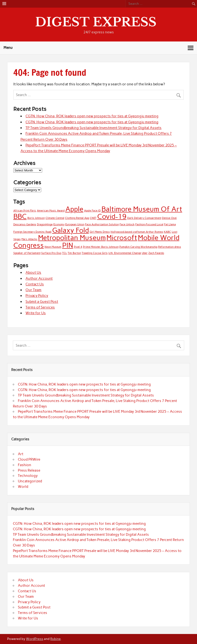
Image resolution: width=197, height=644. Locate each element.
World (23, 487)
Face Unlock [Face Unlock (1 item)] (127, 224)
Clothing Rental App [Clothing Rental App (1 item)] (77, 218)
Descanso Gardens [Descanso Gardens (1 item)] (25, 224)
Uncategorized (30, 481)
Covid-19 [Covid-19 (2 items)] (112, 216)
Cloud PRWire (29, 459)
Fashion (25, 465)
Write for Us (36, 313)
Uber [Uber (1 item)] (145, 253)
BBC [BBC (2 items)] (20, 216)
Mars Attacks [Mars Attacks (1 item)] (29, 239)
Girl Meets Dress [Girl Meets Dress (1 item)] (100, 232)
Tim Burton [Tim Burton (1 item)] (74, 253)
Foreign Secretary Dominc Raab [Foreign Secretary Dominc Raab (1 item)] (32, 232)
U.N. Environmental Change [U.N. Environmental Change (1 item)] (125, 253)
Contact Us (35, 284)
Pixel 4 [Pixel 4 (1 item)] (78, 247)
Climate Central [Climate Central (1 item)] (55, 218)
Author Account (39, 278)
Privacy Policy (37, 296)
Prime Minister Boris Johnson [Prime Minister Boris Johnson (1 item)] (101, 247)
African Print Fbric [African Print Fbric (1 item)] (25, 211)
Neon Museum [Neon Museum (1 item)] (53, 247)
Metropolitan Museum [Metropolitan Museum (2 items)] (72, 238)
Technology (28, 476)
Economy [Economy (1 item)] (59, 224)
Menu (8, 48)
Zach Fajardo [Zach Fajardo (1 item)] (156, 253)
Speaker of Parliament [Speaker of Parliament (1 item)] (27, 253)
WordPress (35, 639)
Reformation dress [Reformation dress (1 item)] (170, 247)
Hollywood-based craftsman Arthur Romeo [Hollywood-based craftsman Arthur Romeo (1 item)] (137, 232)
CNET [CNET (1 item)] (93, 218)
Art (21, 454)
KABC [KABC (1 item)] (167, 232)
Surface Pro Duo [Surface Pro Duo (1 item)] (51, 253)
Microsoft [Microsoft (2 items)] (122, 238)
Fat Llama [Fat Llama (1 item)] (170, 224)
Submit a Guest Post (42, 302)
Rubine (55, 639)
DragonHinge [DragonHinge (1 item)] (45, 224)
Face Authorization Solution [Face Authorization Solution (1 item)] (102, 224)
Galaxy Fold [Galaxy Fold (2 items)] (71, 230)
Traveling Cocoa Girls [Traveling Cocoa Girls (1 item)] (95, 253)
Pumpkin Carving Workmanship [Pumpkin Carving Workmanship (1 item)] (138, 247)
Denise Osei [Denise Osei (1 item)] (169, 218)
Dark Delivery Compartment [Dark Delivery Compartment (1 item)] (144, 218)
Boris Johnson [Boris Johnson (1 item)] (36, 218)
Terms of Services (40, 307)
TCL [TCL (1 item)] (65, 253)
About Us (33, 273)
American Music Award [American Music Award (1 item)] (51, 211)
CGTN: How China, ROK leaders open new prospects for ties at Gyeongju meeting (92, 116)
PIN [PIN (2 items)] (68, 245)
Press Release (29, 470)
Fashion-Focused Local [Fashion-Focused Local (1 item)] (149, 224)
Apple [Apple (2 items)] (74, 209)
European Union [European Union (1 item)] (75, 224)
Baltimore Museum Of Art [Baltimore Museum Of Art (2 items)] (142, 209)
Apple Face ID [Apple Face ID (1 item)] (92, 211)
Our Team (33, 290)
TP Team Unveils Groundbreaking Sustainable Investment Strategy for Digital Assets (93, 128)
